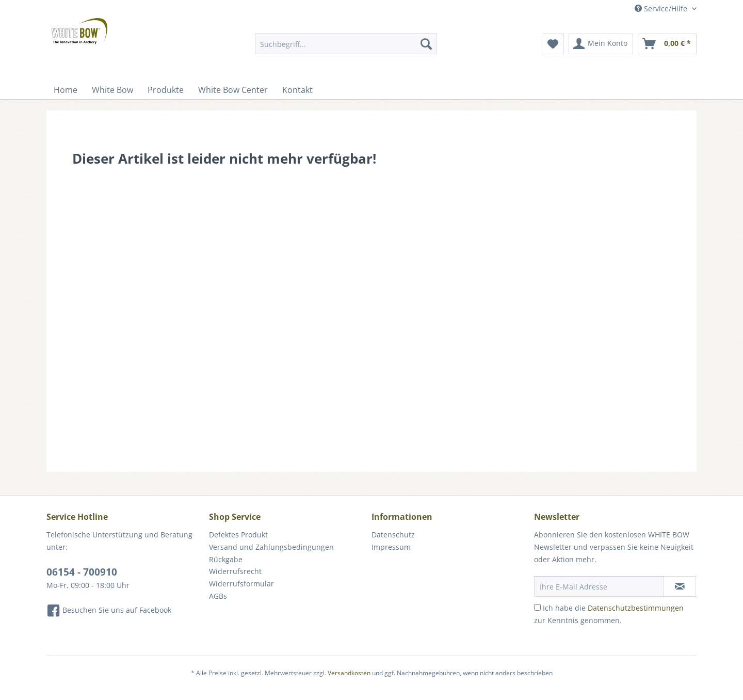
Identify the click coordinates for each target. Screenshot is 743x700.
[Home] (66, 90)
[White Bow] (112, 90)
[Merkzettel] (553, 44)
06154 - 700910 (82, 572)
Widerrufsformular (241, 584)
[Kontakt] (297, 90)
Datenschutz (393, 535)
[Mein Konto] (601, 44)
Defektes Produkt (238, 535)
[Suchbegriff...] (346, 44)
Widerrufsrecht (235, 571)
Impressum (391, 547)
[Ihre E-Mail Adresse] (599, 586)
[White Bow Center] (233, 90)
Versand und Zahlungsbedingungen (271, 547)
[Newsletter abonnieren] (680, 586)
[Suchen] (426, 44)
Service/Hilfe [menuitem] (662, 9)
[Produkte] (166, 90)
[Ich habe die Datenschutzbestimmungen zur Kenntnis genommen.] (537, 607)
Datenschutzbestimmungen (636, 608)
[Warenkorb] (667, 44)
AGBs (218, 596)
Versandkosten (349, 673)
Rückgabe (226, 559)
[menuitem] (346, 49)
